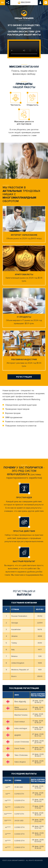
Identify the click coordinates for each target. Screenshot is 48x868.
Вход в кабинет (40, 3)
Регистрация (45, 3)
